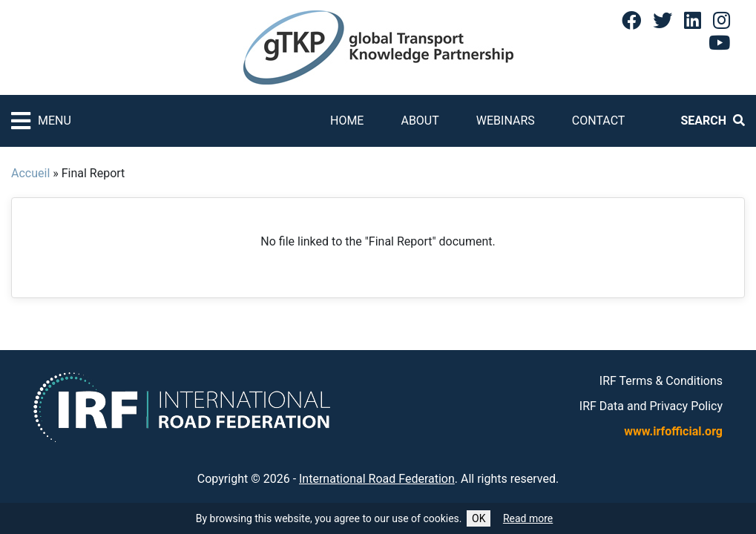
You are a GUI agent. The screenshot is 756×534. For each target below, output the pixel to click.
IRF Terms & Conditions (661, 381)
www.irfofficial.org (673, 431)
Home (347, 121)
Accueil (30, 173)
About (420, 121)
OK (479, 518)
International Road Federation (377, 479)
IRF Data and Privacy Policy (651, 406)
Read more (528, 518)
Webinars (506, 121)
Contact (599, 121)
